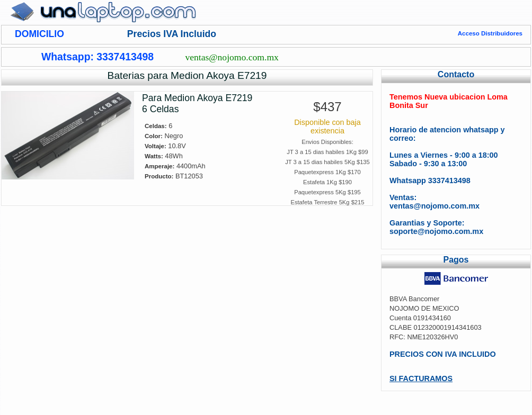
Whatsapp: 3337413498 (97, 57)
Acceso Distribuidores (490, 33)
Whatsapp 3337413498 (430, 181)
